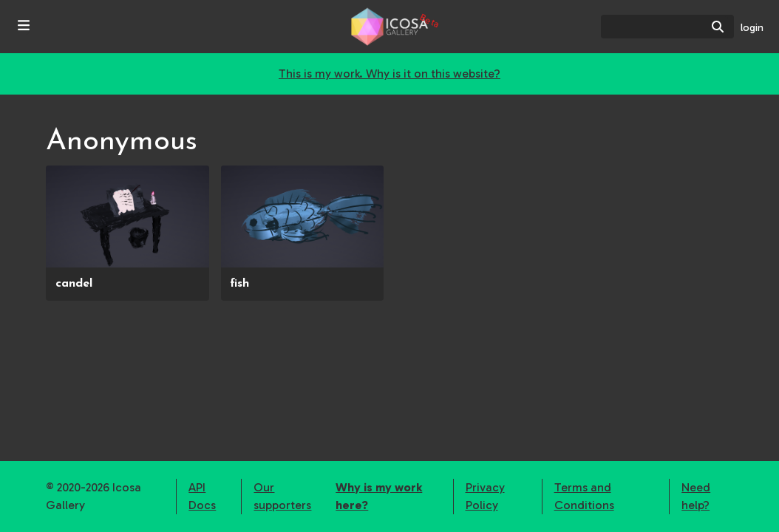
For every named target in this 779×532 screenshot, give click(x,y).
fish (239, 284)
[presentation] (127, 216)
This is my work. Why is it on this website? (389, 74)
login (752, 28)
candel (74, 284)
